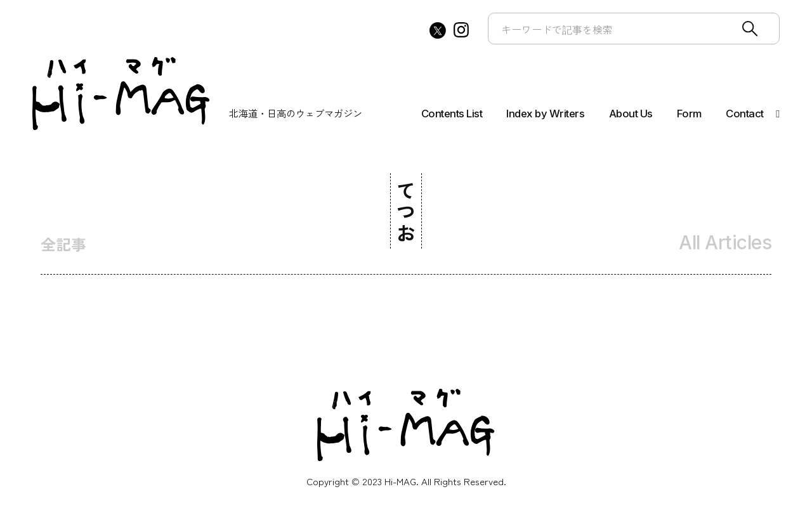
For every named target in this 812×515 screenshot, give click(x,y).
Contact (745, 114)
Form (689, 114)
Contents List (452, 114)
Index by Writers (545, 114)
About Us (631, 114)
